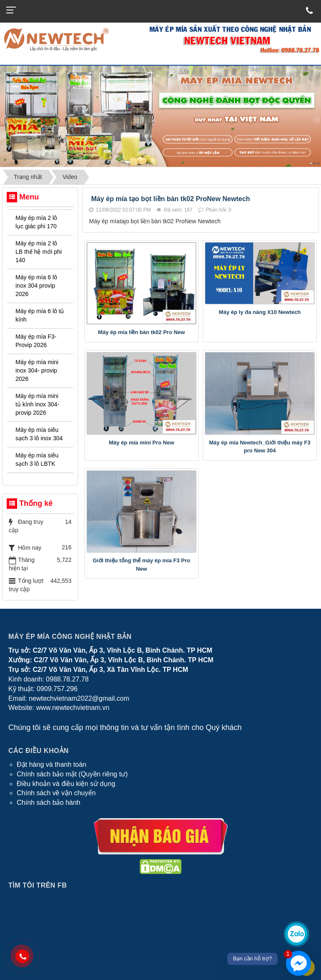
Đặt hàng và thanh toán (51, 764)
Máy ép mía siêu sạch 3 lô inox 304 (39, 434)
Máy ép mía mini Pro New (141, 443)
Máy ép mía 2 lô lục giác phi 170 (36, 222)
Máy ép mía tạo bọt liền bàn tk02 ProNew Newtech (171, 199)
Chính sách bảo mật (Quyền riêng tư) (72, 774)
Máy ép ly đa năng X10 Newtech (260, 312)
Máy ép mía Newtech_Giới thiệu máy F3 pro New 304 (260, 447)
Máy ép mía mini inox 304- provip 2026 (37, 370)
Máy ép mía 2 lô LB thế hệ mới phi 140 (39, 252)
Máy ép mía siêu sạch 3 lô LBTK (37, 459)
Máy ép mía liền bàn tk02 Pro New (142, 332)
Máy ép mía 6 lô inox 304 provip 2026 (36, 286)
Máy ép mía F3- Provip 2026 (36, 341)
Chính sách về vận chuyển (56, 793)
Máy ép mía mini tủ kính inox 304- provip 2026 (37, 404)
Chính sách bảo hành (48, 803)
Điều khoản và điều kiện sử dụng (66, 784)
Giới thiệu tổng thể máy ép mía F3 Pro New (141, 565)
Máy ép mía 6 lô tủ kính (40, 315)
